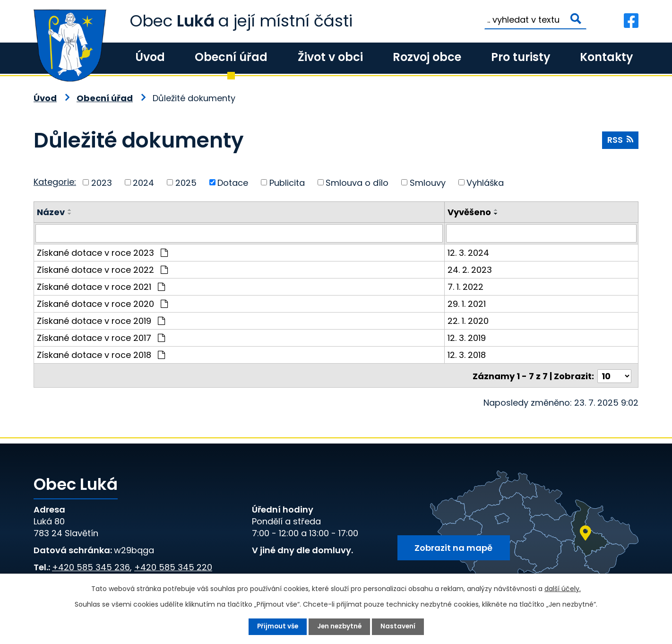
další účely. (563, 589)
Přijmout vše (276, 627)
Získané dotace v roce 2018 (101, 354)
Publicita (287, 182)
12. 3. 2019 (468, 337)
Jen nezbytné (340, 627)
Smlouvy (428, 182)
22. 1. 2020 (469, 320)
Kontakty (606, 57)
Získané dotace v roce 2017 (101, 337)
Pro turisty (521, 57)
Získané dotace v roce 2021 (101, 286)
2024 (143, 182)
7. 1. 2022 (466, 286)
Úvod (150, 57)
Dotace (233, 182)
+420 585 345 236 (91, 566)
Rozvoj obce (427, 57)
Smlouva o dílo (357, 182)
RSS (620, 141)
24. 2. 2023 (471, 269)
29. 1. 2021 (468, 303)
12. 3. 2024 (469, 252)
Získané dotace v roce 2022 (102, 269)
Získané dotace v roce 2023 (102, 252)
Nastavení (400, 627)
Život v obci (330, 57)
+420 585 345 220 (173, 566)
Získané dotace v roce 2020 (102, 303)
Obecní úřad (231, 57)
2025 (186, 182)
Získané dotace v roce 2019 (101, 320)
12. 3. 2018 (468, 354)
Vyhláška (485, 182)
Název (51, 212)
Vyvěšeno (470, 212)
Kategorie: (55, 182)
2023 (102, 182)
